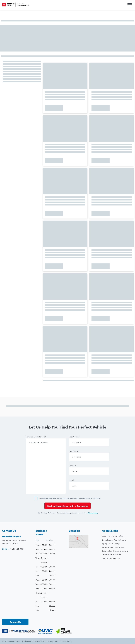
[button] (129, 5)
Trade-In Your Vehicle (112, 555)
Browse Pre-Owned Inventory (115, 551)
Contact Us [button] (15, 622)
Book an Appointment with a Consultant (67, 506)
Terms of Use (39, 641)
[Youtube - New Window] (13, 614)
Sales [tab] (38, 540)
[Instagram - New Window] (18, 614)
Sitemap (28, 641)
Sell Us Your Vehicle (111, 558)
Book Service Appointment (114, 540)
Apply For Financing (111, 543)
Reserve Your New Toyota (113, 547)
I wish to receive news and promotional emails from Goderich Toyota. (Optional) (70, 498)
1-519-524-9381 (17, 549)
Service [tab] (50, 540)
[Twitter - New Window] (9, 614)
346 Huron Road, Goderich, (14, 542)
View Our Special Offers (113, 536)
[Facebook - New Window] (4, 614)
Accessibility (67, 641)
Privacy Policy (94, 513)
